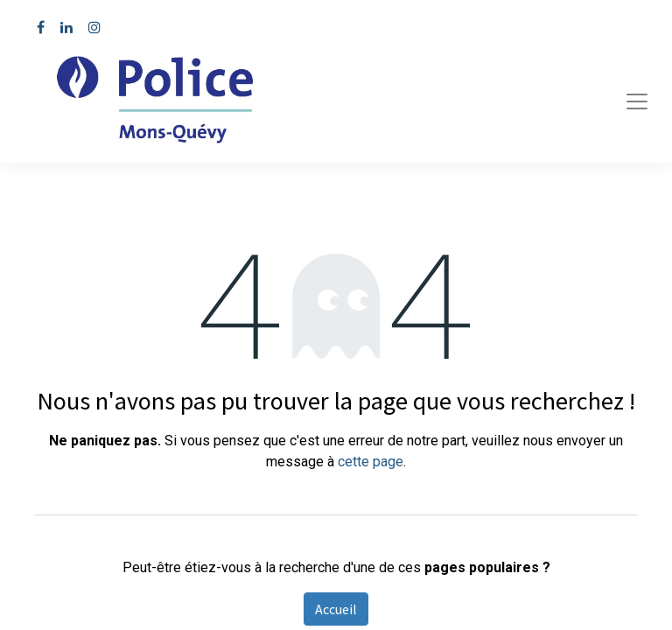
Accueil (336, 609)
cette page (371, 462)
